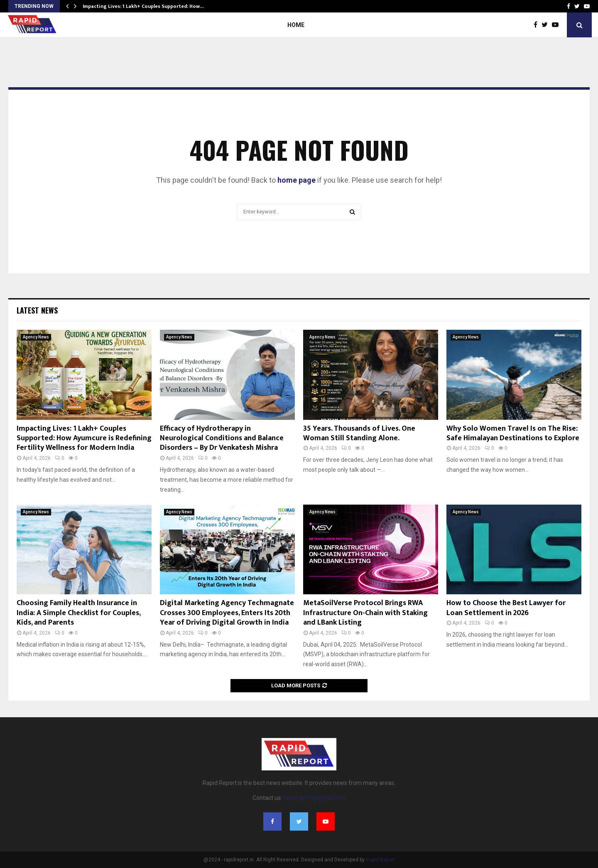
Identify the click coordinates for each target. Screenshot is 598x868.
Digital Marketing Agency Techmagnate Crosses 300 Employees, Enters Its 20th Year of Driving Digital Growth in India (227, 613)
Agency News (36, 337)
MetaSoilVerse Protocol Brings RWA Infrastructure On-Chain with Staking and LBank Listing (365, 613)
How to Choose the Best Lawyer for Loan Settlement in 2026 (506, 608)
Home (296, 25)
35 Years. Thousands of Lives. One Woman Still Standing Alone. (359, 433)
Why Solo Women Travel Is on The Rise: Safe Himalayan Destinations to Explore (513, 433)
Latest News (37, 310)
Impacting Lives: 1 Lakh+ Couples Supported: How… (143, 6)
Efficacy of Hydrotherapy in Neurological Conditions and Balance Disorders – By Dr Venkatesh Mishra (222, 438)
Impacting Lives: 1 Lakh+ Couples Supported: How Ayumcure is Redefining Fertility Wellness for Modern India (84, 438)
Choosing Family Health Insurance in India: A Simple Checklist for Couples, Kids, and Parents (78, 613)
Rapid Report (380, 860)
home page (297, 180)
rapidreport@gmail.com (314, 798)
